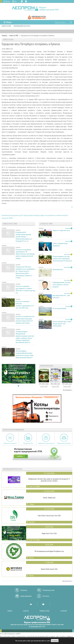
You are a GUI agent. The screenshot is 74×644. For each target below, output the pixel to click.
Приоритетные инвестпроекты (46, 443)
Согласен (55, 641)
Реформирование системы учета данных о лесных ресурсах (61, 285)
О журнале (64, 611)
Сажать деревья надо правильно (60, 244)
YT (43, 604)
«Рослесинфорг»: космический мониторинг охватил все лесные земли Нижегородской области (24, 354)
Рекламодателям (48, 590)
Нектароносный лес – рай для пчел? (61, 296)
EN (16, 1)
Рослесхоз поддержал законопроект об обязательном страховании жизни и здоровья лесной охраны (25, 254)
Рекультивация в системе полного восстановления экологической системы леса (62, 259)
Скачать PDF (44, 386)
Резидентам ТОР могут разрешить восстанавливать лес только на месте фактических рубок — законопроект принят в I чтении (25, 272)
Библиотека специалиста (10, 443)
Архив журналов (26, 596)
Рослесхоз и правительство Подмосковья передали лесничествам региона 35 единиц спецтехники (25, 320)
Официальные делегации (64, 443)
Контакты (46, 596)
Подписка (24, 590)
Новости (26, 611)
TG (26, 1)
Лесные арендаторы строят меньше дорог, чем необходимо (62, 324)
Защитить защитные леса (61, 230)
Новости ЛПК (6, 26)
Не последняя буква (59, 308)
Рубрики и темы (44, 611)
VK (22, 1)
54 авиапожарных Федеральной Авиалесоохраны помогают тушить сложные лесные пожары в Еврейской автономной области (25, 337)
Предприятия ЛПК (28, 443)
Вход (8, 1)
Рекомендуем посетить (22, 26)
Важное (10, 611)
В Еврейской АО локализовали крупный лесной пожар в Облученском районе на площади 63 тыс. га (24, 237)
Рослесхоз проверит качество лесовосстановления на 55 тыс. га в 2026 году (25, 305)
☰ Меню (7, 22)
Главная (4, 35)
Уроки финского (58, 269)
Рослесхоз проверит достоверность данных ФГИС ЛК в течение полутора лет (25, 290)
